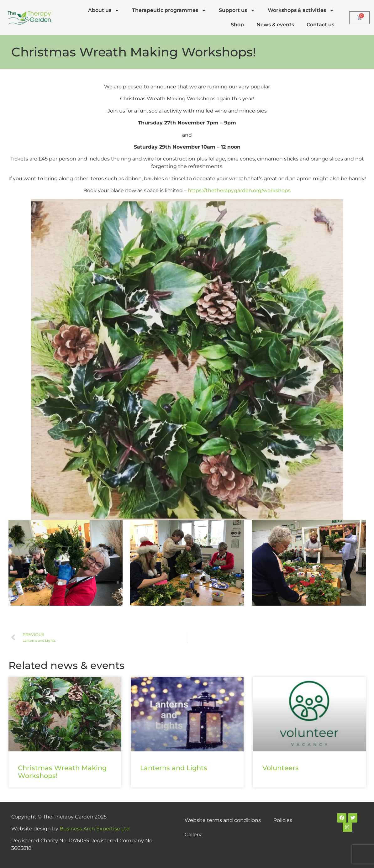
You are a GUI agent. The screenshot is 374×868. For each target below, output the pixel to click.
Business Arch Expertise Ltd (95, 829)
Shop (237, 25)
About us (104, 10)
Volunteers (281, 768)
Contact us (320, 25)
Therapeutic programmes (169, 10)
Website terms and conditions (223, 820)
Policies (283, 820)
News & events (275, 25)
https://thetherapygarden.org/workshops (239, 190)
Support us (237, 10)
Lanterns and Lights (174, 768)
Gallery (193, 835)
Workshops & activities (301, 10)
